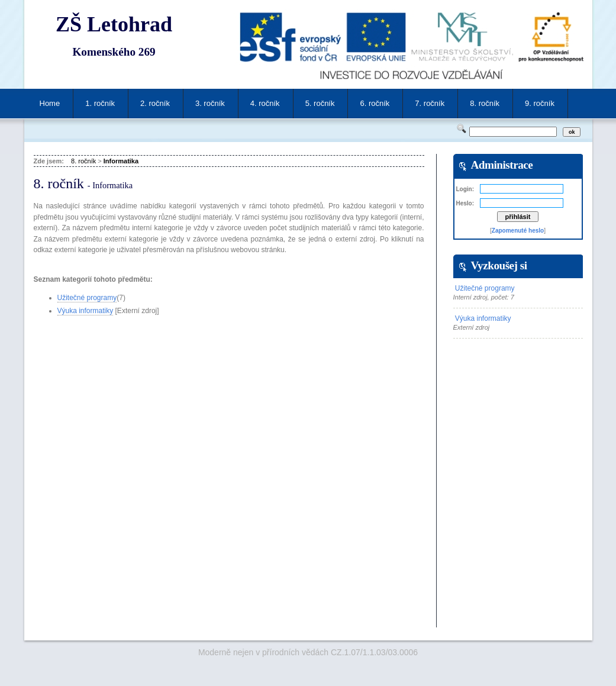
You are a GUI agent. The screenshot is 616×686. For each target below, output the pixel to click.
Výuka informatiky (86, 311)
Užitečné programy (87, 298)
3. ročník (210, 103)
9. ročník (540, 103)
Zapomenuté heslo (518, 231)
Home (50, 103)
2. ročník (155, 103)
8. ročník (485, 103)
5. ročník (320, 103)
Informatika (121, 161)
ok (572, 132)
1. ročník (100, 103)
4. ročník (265, 103)
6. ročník (375, 103)
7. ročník (430, 103)
